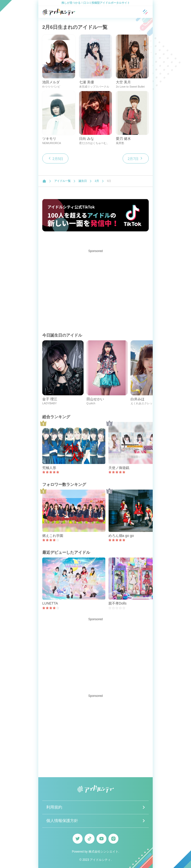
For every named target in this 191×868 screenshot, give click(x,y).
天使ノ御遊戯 (119, 468)
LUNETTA (50, 603)
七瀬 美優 (87, 82)
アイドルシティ (100, 860)
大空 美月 (123, 82)
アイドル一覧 (62, 181)
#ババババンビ (51, 87)
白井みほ (138, 399)
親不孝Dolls (118, 603)
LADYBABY (49, 403)
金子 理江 (50, 399)
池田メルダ (51, 82)
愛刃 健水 (123, 139)
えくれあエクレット (143, 403)
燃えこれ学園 (53, 536)
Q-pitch (91, 403)
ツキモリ (49, 139)
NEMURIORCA (52, 143)
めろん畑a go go (121, 536)
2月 (97, 181)
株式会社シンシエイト (103, 852)
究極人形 (49, 468)
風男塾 (120, 143)
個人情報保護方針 (62, 821)
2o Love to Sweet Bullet (130, 87)
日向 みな (87, 139)
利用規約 (54, 807)
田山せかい (95, 399)
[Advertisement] (95, 290)
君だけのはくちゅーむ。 (94, 143)
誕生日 (83, 181)
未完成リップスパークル (94, 87)
